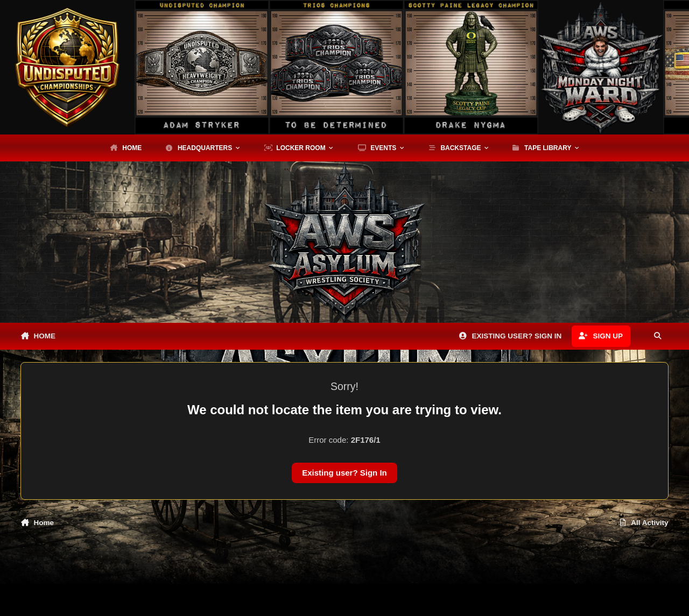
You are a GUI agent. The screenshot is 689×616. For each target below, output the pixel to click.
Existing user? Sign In (344, 473)
